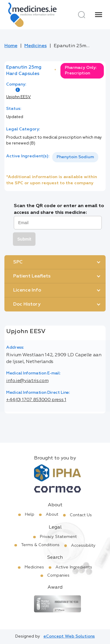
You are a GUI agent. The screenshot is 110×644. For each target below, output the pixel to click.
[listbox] (75, 157)
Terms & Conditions (40, 545)
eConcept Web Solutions (69, 636)
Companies (58, 575)
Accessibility (83, 546)
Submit (24, 239)
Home (11, 46)
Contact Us (81, 515)
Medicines (35, 46)
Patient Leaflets (32, 276)
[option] (75, 157)
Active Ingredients (74, 567)
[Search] (82, 15)
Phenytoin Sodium (75, 157)
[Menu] (99, 15)
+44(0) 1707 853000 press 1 (36, 400)
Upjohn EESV (18, 97)
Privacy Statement (58, 537)
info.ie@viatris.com (27, 381)
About (52, 514)
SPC (18, 262)
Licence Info (27, 290)
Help (30, 514)
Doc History (27, 304)
